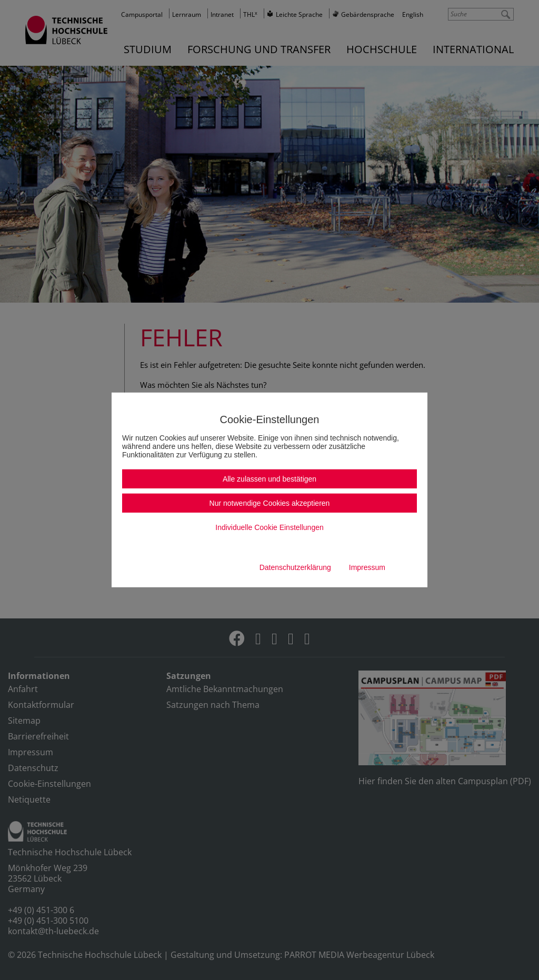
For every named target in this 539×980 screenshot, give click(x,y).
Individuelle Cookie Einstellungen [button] (269, 527)
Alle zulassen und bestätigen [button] (269, 479)
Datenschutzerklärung (295, 567)
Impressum (367, 567)
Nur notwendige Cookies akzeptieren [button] (270, 503)
